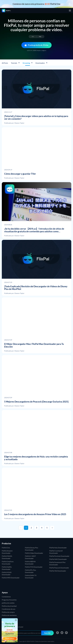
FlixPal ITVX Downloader (34, 567)
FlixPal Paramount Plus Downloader (57, 563)
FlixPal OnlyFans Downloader (8, 563)
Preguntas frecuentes (9, 600)
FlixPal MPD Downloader (11, 578)
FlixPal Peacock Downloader (59, 568)
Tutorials (14, 63)
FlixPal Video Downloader (34, 553)
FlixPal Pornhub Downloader (59, 556)
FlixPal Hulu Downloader (58, 548)
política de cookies (8, 603)
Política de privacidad (9, 606)
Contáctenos (6, 597)
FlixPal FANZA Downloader (7, 557)
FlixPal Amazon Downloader (7, 552)
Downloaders (40, 63)
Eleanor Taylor (19, 123)
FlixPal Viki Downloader (58, 571)
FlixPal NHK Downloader (58, 559)
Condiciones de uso (9, 609)
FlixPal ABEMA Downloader (30, 563)
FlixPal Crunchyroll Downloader (56, 552)
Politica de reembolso (9, 615)
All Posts (5, 63)
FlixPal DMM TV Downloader (31, 576)
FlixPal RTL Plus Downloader (30, 571)
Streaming (26, 63)
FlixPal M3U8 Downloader (7, 573)
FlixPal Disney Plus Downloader (32, 549)
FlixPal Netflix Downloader (7, 568)
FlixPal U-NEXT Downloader (30, 557)
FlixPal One (6, 548)
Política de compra (8, 612)
